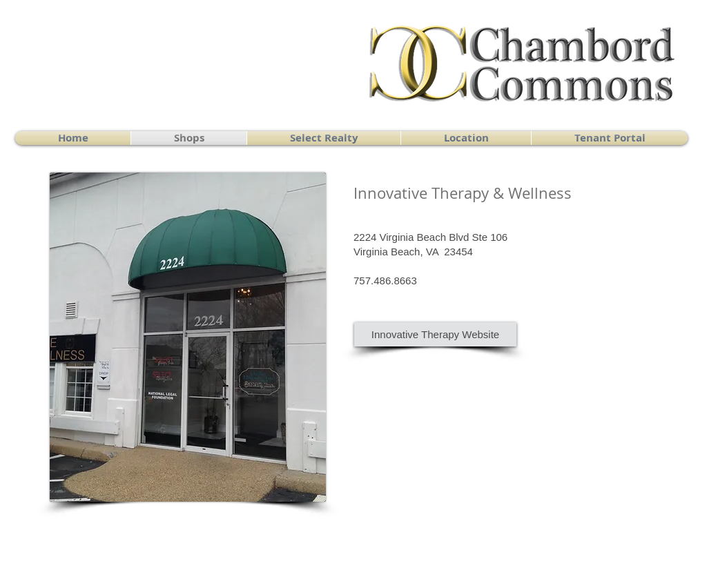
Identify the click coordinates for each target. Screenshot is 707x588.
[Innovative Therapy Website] (435, 334)
